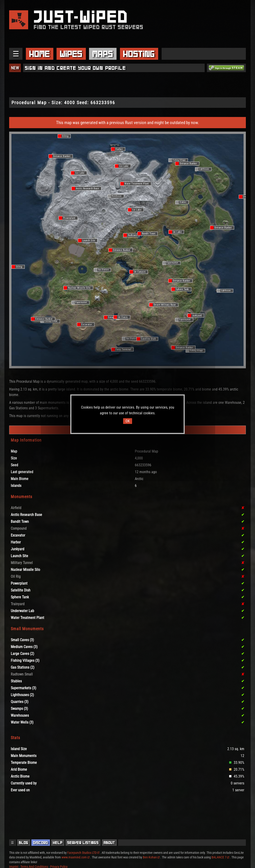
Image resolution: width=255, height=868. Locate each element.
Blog (24, 843)
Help (58, 843)
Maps (103, 54)
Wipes (71, 54)
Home (40, 54)
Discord (41, 843)
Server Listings (83, 843)
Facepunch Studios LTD (83, 853)
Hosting (139, 54)
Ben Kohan (151, 857)
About (109, 843)
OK (128, 421)
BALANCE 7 (220, 857)
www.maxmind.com (76, 857)
